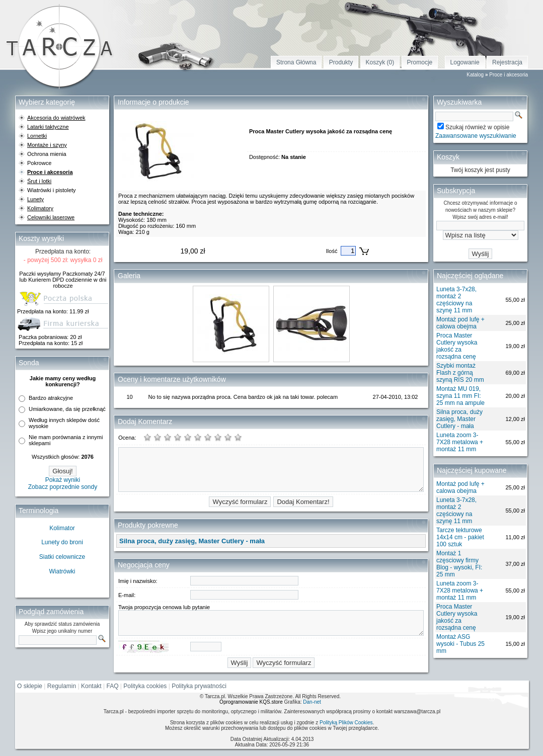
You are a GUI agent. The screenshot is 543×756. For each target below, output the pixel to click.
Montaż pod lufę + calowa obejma (460, 323)
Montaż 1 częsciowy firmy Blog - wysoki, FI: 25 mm (459, 564)
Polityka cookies (145, 686)
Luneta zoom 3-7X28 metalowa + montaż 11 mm (460, 442)
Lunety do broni (62, 542)
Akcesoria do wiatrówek (56, 118)
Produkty (341, 62)
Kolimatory (40, 208)
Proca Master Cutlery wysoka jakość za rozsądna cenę (457, 346)
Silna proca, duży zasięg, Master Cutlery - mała (459, 419)
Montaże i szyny (47, 145)
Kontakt (91, 686)
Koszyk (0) (380, 62)
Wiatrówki (62, 571)
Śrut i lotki (39, 181)
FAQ (113, 686)
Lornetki (37, 136)
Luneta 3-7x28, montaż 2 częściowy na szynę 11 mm (456, 300)
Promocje (420, 62)
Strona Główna (296, 62)
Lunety (35, 199)
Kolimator (62, 528)
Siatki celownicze (62, 557)
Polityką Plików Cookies (346, 723)
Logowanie (465, 62)
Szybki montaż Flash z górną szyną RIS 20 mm (460, 373)
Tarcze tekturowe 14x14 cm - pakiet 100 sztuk (460, 537)
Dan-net (312, 702)
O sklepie (30, 686)
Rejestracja (507, 62)
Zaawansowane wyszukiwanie (476, 136)
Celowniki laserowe (51, 217)
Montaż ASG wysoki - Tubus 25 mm (460, 644)
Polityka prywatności (199, 686)
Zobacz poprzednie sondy (63, 487)
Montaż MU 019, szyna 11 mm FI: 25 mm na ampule (460, 396)
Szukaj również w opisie (477, 127)
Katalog (475, 75)
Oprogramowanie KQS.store (251, 702)
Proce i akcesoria (509, 75)
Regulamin (62, 686)
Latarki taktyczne (48, 127)
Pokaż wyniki (63, 480)
